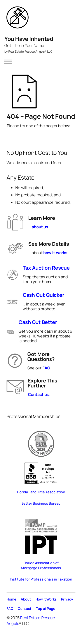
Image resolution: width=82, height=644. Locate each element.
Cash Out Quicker (44, 295)
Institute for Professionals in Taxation (41, 579)
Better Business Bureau (41, 503)
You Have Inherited (29, 39)
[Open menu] (8, 62)
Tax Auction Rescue (46, 268)
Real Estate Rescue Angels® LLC (30, 51)
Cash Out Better (38, 322)
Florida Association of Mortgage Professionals (41, 565)
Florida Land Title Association (41, 492)
